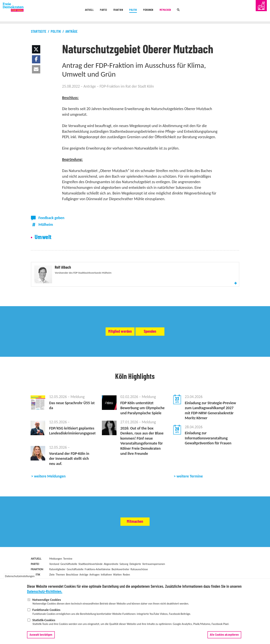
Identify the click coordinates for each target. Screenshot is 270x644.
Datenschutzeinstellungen (20, 578)
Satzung (124, 577)
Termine (68, 572)
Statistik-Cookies (44, 622)
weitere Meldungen (50, 489)
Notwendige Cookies (47, 602)
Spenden (165, 345)
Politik (132, 11)
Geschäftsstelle (69, 577)
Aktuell (68, 11)
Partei (89, 11)
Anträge (71, 32)
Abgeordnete (111, 577)
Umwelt (43, 237)
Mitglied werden (105, 345)
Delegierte (135, 577)
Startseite (39, 32)
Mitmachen (180, 11)
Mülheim (46, 224)
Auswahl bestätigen (41, 637)
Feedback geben (51, 218)
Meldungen (56, 572)
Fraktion (110, 11)
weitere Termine (190, 489)
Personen (155, 11)
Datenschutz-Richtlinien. (45, 594)
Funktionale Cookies (46, 612)
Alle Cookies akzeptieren (224, 637)
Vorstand (54, 577)
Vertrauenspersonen (154, 577)
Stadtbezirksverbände (91, 577)
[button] (36, 49)
